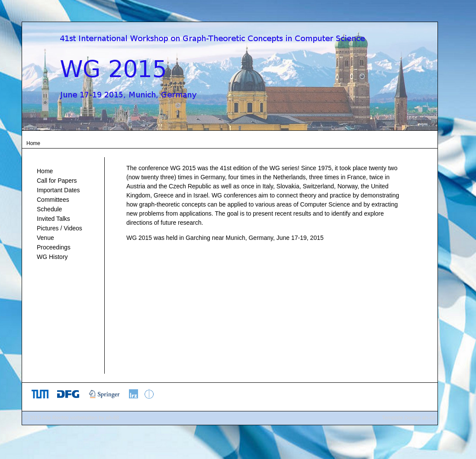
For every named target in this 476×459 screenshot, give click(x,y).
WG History (52, 257)
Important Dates (58, 190)
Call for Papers (57, 181)
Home (45, 171)
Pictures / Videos (59, 228)
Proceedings (54, 247)
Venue (45, 238)
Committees (53, 200)
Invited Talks (53, 219)
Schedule (49, 209)
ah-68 (112, 418)
